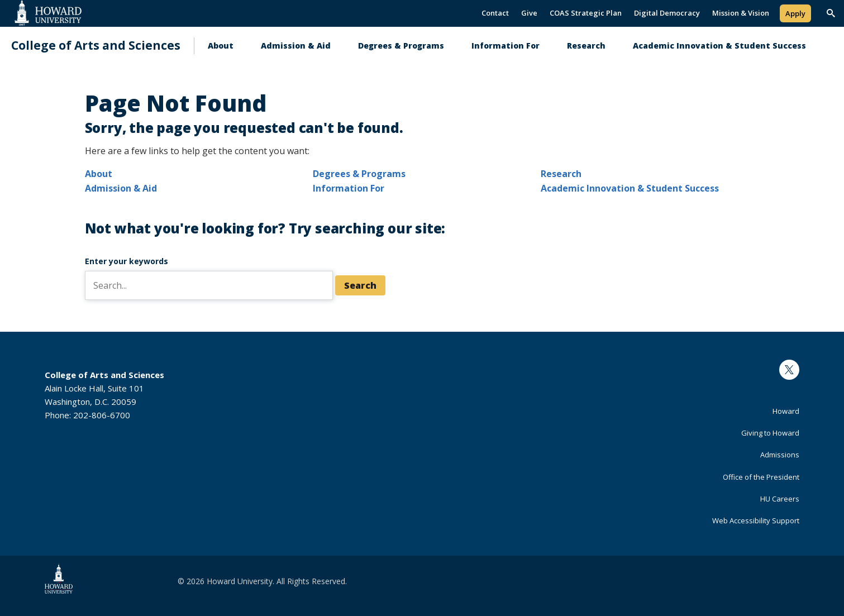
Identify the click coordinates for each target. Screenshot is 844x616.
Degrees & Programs (401, 46)
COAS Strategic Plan (586, 13)
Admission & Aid (296, 46)
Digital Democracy (667, 13)
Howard (786, 411)
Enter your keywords (127, 261)
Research (586, 46)
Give (529, 13)
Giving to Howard (770, 433)
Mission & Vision (741, 13)
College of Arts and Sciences (96, 46)
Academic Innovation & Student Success (719, 46)
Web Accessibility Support (756, 521)
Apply (795, 13)
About (221, 46)
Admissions (780, 455)
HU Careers (780, 499)
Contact (495, 13)
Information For (506, 46)
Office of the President (761, 477)
